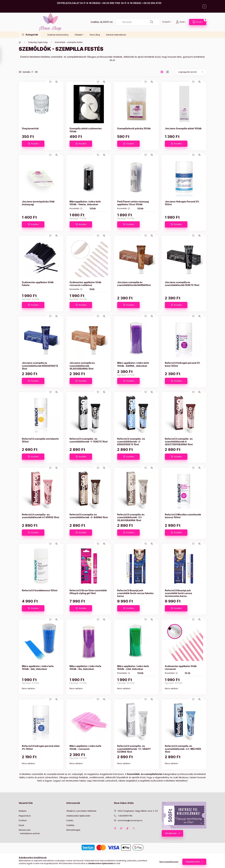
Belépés (23, 811)
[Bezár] (204, 6)
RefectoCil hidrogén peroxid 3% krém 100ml (182, 364)
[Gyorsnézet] (57, 82)
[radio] (167, 72)
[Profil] (181, 22)
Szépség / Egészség (38, 42)
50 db (188, 673)
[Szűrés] (3, 55)
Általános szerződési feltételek (81, 811)
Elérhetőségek (73, 830)
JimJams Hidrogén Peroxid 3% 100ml (182, 203)
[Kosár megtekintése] (198, 22)
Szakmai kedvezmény (58, 35)
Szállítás (70, 825)
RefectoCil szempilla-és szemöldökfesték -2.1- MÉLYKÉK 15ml (183, 749)
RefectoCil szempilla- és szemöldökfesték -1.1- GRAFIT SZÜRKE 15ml (134, 749)
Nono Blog (95, 35)
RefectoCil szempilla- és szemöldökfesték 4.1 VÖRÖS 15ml (40, 516)
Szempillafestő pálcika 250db (134, 128)
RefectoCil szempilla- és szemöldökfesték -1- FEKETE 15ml (89, 440)
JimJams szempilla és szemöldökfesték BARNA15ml (134, 284)
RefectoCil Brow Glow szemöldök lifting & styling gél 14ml (88, 592)
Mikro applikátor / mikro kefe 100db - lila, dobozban (85, 668)
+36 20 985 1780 (111, 3)
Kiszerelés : (76, 208)
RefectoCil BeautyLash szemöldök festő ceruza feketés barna (135, 593)
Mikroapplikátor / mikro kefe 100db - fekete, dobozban (85, 203)
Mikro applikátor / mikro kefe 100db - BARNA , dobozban (133, 364)
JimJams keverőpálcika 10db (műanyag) (38, 203)
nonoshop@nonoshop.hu (130, 820)
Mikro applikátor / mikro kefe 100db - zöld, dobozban (133, 668)
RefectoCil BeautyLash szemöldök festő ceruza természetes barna (178, 593)
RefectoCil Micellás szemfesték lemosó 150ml (183, 516)
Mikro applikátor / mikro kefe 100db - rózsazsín (85, 747)
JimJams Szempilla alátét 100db (183, 128)
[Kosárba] (33, 144)
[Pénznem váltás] (166, 22)
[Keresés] (152, 22)
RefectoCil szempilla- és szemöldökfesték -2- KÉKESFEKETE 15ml (131, 442)
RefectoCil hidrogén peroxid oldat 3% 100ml (41, 747)
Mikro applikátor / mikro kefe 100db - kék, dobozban (38, 668)
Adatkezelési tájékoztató (78, 816)
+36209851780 (125, 816)
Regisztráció (25, 816)
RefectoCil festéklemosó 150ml (40, 590)
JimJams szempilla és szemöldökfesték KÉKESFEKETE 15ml (40, 366)
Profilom (23, 820)
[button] (30, 35)
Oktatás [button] (78, 35)
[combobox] (138, 22)
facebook (115, 828)
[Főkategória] (20, 42)
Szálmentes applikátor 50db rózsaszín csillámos (85, 284)
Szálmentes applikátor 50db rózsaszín (181, 668)
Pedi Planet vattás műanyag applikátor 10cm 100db (133, 203)
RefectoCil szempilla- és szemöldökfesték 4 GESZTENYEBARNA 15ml (179, 442)
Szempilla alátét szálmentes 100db (86, 130)
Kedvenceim (25, 830)
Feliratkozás (171, 833)
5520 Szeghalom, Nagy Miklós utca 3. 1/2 (138, 811)
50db (92, 289)
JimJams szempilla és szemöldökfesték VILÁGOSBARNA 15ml (82, 366)
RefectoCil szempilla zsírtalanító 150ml (40, 440)
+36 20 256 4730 (152, 3)
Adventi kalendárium (116, 35)
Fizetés (70, 820)
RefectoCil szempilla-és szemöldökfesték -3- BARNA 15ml (89, 516)
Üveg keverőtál (30, 128)
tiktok (127, 828)
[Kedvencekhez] (50, 82)
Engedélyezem (193, 862)
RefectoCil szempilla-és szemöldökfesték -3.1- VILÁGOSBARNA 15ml (131, 517)
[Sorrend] (191, 72)
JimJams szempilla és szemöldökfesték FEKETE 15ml (182, 284)
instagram (121, 828)
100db (93, 208)
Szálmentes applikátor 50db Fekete (38, 284)
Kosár (21, 825)
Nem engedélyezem (169, 862)
